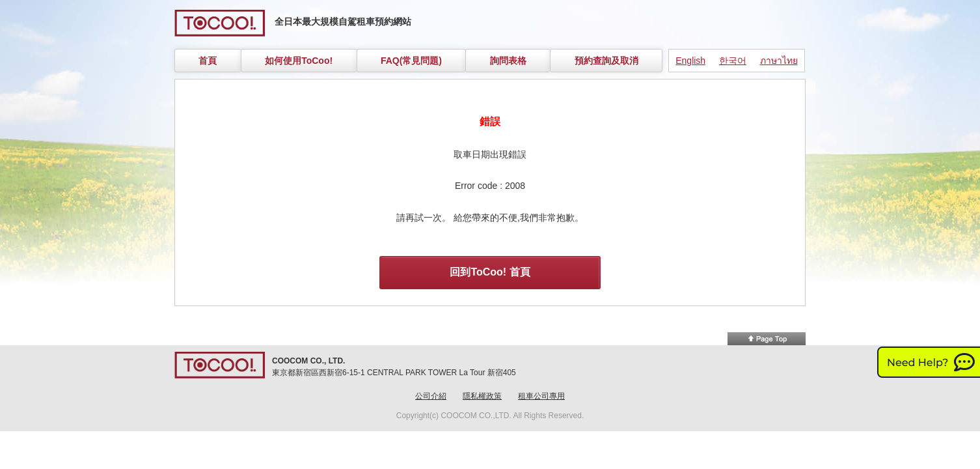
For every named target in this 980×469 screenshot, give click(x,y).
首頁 (208, 61)
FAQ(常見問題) (411, 61)
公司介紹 (431, 396)
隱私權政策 (482, 396)
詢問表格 (508, 61)
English (690, 61)
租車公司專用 (541, 396)
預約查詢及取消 (606, 61)
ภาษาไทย (779, 61)
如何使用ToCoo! (299, 61)
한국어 (733, 61)
